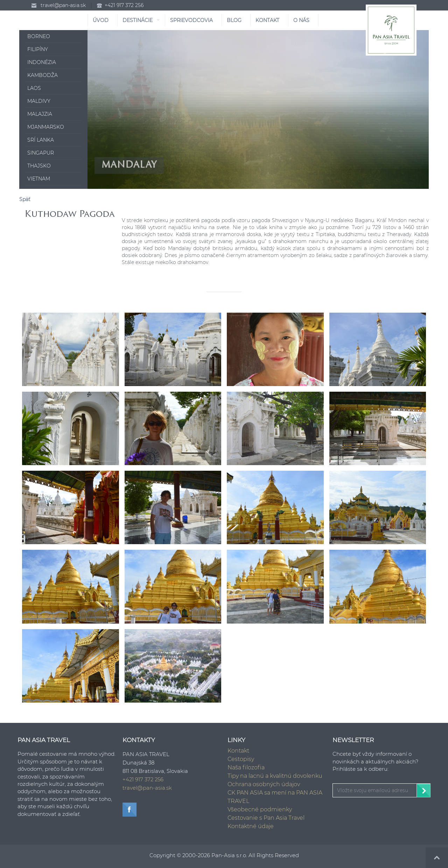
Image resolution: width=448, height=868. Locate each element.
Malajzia (40, 114)
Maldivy (39, 101)
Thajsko (39, 166)
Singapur (41, 153)
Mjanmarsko (46, 127)
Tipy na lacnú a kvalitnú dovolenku (275, 776)
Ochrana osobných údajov (264, 784)
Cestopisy (241, 759)
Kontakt (238, 751)
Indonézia (42, 62)
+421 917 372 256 (124, 5)
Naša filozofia (246, 767)
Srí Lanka (41, 140)
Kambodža (43, 75)
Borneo (39, 36)
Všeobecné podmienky (260, 809)
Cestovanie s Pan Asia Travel (266, 818)
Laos (34, 88)
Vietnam (39, 179)
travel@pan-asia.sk (63, 5)
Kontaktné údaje (251, 826)
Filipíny (38, 49)
